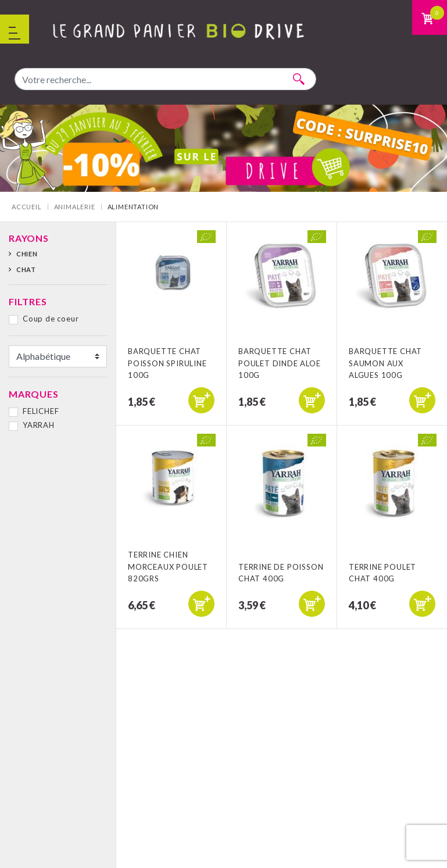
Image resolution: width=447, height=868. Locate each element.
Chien (27, 254)
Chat (26, 269)
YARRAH (39, 425)
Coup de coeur (51, 319)
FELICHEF (41, 411)
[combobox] (165, 79)
